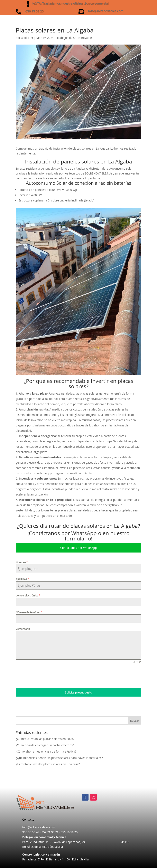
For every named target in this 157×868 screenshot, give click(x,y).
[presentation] (47, 676)
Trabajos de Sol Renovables (75, 38)
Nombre (22, 562)
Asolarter (27, 38)
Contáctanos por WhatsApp (79, 548)
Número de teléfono (29, 612)
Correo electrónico (28, 596)
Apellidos (22, 579)
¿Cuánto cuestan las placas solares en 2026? (45, 739)
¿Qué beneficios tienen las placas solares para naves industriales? (59, 758)
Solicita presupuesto (78, 692)
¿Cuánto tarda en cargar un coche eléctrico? (45, 745)
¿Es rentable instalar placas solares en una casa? (48, 764)
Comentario (23, 629)
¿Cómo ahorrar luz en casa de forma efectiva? (46, 751)
